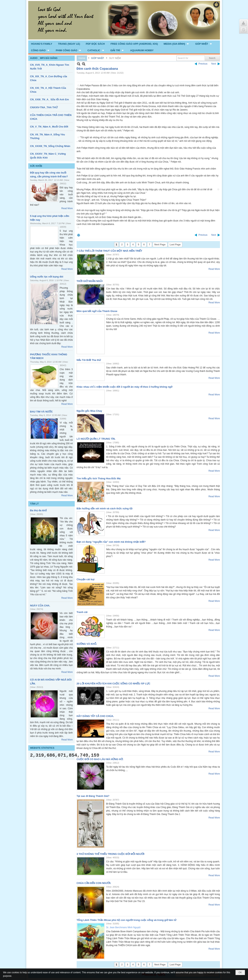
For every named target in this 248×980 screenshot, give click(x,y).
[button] (177, 44)
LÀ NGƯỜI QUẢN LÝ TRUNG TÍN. (96, 439)
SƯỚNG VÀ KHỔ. (87, 644)
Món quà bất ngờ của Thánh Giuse (97, 311)
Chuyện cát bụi (86, 579)
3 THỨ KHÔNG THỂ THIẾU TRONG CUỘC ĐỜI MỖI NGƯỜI (111, 854)
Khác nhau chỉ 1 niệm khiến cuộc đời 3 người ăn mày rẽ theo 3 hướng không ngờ (125, 387)
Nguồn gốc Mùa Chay (89, 411)
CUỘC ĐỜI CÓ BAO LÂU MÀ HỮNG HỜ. (100, 759)
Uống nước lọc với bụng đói (47, 277)
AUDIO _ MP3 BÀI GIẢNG (44, 58)
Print (79, 235)
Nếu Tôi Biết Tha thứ (89, 360)
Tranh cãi (82, 612)
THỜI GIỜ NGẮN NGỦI (90, 281)
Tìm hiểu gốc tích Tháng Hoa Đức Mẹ (99, 478)
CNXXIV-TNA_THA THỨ (44, 107)
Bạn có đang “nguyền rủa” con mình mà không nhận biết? (111, 542)
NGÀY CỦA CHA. (40, 606)
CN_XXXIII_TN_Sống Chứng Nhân (50, 146)
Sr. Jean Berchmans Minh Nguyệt (123, 927)
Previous (203, 64)
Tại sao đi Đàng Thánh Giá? (93, 796)
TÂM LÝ (34, 504)
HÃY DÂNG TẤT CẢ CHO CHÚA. (95, 716)
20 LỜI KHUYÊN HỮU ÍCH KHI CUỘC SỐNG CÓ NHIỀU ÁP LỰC (114, 684)
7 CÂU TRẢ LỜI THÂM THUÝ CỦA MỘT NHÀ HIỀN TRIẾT (109, 251)
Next (214, 64)
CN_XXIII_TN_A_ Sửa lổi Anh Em (50, 99)
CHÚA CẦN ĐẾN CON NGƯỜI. (94, 883)
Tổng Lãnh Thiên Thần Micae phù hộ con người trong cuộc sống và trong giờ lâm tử (126, 920)
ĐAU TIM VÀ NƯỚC (41, 412)
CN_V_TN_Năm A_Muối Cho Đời (49, 127)
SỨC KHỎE (36, 166)
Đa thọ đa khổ (38, 510)
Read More (67, 208)
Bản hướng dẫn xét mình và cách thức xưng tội (105, 508)
